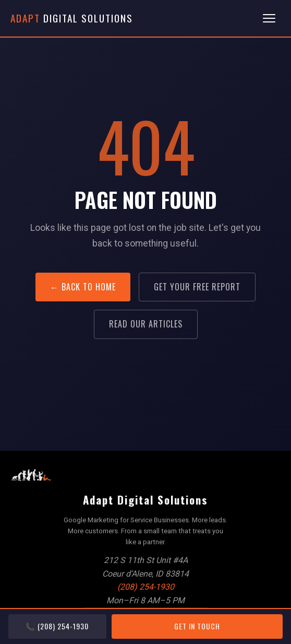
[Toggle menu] (269, 18)
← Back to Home (83, 287)
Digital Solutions (72, 18)
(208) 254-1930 (146, 587)
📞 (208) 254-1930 (57, 626)
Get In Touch (197, 626)
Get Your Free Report (197, 287)
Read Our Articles (146, 324)
